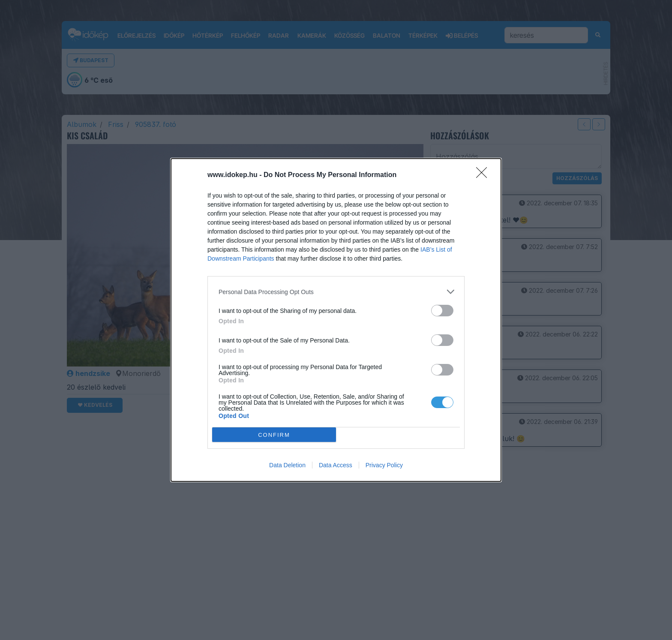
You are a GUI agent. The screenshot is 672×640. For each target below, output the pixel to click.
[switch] (442, 311)
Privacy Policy (384, 465)
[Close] (484, 175)
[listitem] (336, 292)
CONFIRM (274, 434)
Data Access (336, 465)
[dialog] (336, 320)
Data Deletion (287, 465)
